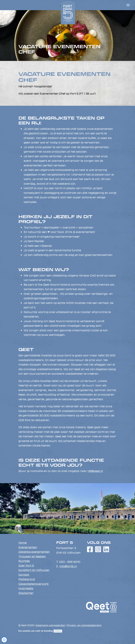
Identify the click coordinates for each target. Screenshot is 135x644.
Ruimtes (24, 561)
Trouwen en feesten (32, 556)
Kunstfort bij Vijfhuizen (34, 570)
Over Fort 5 (26, 566)
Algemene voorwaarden (50, 625)
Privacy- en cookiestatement (84, 625)
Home (23, 543)
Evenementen (28, 547)
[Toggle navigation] (128, 5)
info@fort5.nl (68, 566)
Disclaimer (26, 593)
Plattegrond (27, 579)
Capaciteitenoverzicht (33, 584)
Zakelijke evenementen (34, 552)
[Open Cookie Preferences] (4, 640)
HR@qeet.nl (95, 471)
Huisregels (26, 588)
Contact (24, 575)
